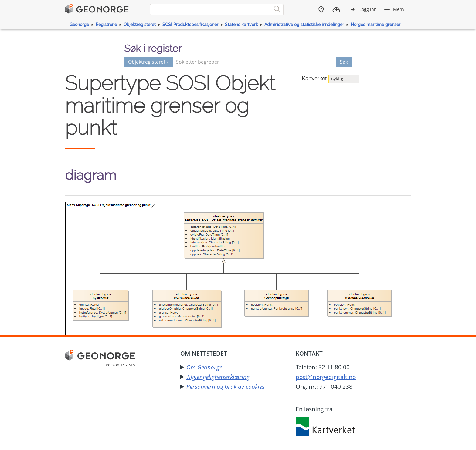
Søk (344, 62)
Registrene (106, 25)
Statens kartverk (241, 25)
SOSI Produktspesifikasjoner (190, 25)
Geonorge (79, 25)
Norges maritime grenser (376, 25)
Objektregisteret (140, 25)
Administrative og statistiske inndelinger (304, 25)
